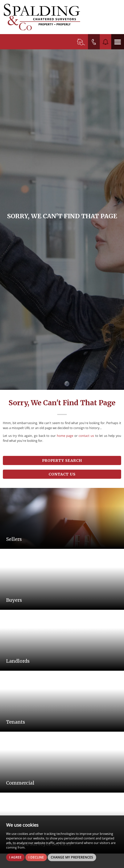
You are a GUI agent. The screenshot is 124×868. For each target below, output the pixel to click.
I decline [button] (36, 857)
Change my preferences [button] (72, 857)
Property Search (62, 460)
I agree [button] (15, 857)
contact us (86, 436)
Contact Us (62, 474)
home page (65, 436)
